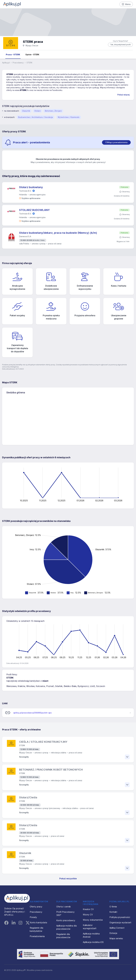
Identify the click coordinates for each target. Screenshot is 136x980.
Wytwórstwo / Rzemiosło (69, 117)
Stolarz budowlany (31, 187)
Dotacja (113, 933)
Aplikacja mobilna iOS (93, 942)
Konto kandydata (38, 923)
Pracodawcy (18, 63)
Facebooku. (57, 90)
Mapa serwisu (116, 938)
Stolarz (37, 111)
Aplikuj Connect (117, 928)
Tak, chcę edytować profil (120, 45)
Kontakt (113, 912)
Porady (33, 917)
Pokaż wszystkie (68, 879)
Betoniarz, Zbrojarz (53, 111)
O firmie (113, 907)
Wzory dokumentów (93, 920)
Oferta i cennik (64, 907)
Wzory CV (88, 915)
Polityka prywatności (120, 917)
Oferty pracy (36, 907)
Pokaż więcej (124, 95)
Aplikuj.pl (6, 63)
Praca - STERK (13, 55)
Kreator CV (88, 909)
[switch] (116, 142)
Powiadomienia (37, 936)
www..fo (22, 90)
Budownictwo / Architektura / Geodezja (36, 117)
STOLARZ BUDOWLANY (34, 210)
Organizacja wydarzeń (120, 923)
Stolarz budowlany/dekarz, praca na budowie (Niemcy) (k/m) (58, 233)
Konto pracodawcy (66, 920)
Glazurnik (26, 111)
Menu (126, 4)
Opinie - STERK (32, 55)
